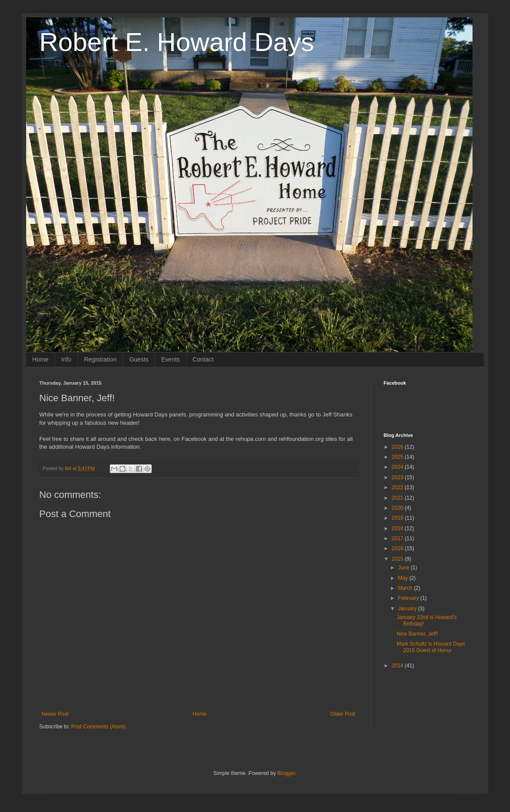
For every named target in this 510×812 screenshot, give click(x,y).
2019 (398, 518)
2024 (398, 467)
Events (171, 359)
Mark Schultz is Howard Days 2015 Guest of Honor (431, 647)
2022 (398, 487)
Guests (139, 359)
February (409, 598)
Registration (100, 359)
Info (66, 359)
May (404, 578)
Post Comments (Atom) (98, 727)
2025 (398, 457)
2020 (398, 508)
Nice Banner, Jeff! (417, 634)
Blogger (286, 773)
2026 (398, 447)
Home (40, 359)
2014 (398, 666)
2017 (398, 538)
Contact (203, 359)
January (408, 609)
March (406, 588)
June (404, 568)
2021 (398, 498)
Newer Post (55, 714)
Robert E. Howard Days (177, 42)
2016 (398, 548)
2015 (398, 559)
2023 (398, 477)
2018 (398, 528)
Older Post (343, 714)
